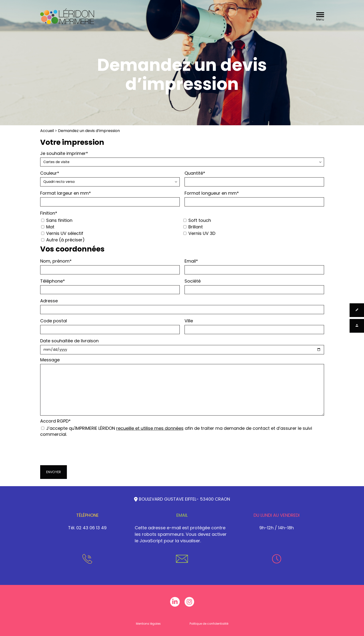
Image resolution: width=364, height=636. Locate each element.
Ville (254, 326)
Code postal (110, 326)
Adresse (182, 306)
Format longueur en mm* (254, 198)
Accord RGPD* (182, 428)
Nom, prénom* (110, 266)
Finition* (49, 213)
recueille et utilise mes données (150, 428)
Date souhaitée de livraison (182, 346)
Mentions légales (148, 624)
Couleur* (110, 178)
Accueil (47, 131)
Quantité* (254, 178)
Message (182, 386)
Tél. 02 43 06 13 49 (87, 528)
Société (254, 286)
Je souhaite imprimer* (182, 159)
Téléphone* (110, 286)
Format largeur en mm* (110, 198)
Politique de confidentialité (209, 624)
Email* (254, 266)
